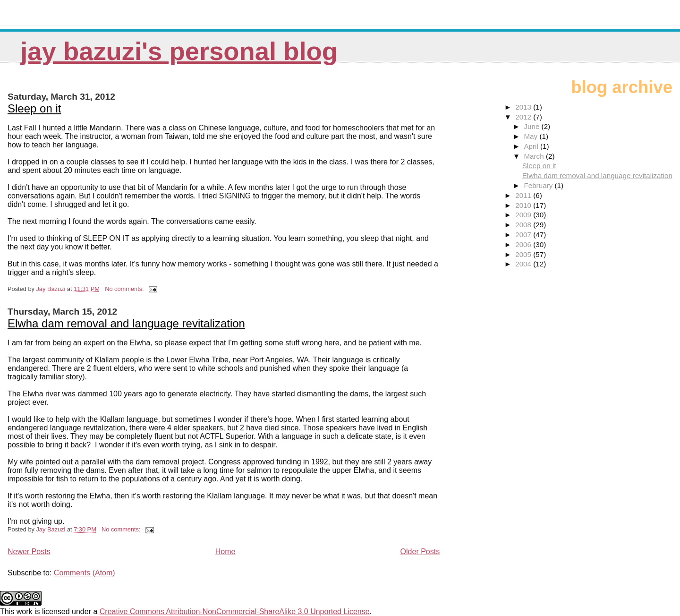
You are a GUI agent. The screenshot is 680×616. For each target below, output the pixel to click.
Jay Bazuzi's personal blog (179, 51)
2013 (524, 107)
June (532, 126)
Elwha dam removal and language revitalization (126, 323)
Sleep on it (34, 108)
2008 (524, 225)
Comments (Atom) (85, 573)
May (531, 136)
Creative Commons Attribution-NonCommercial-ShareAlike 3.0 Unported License (235, 612)
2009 (524, 215)
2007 (524, 235)
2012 (524, 117)
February (539, 185)
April (532, 146)
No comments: (125, 289)
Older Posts (420, 552)
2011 (524, 195)
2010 (524, 205)
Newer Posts (29, 552)
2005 (524, 254)
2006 (524, 244)
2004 (524, 264)
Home (225, 552)
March (535, 156)
